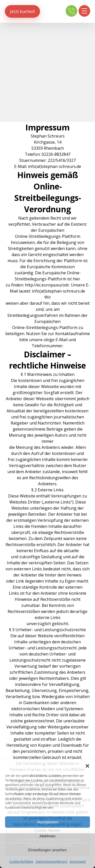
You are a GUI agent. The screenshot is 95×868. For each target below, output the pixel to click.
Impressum (78, 862)
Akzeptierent (48, 822)
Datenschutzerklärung (51, 862)
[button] (87, 766)
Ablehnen (48, 836)
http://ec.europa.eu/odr (47, 285)
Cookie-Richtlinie (21, 862)
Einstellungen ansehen (48, 850)
